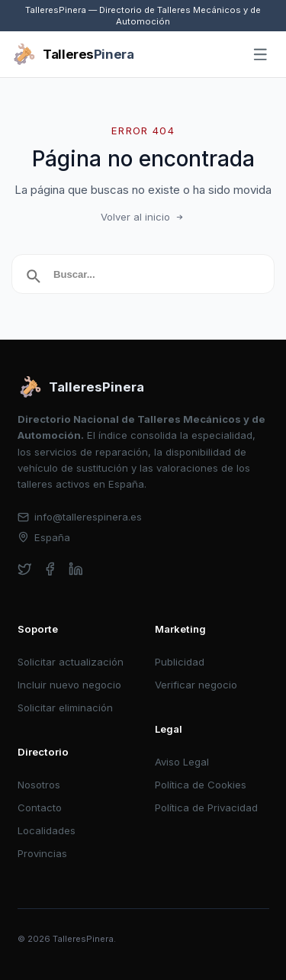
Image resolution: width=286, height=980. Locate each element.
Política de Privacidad (206, 808)
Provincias (42, 853)
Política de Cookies (201, 785)
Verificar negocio (196, 685)
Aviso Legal (182, 762)
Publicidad (180, 662)
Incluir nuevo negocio (69, 685)
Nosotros (39, 785)
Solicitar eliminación (65, 708)
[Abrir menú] (261, 55)
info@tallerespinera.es (80, 517)
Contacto (40, 808)
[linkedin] (76, 569)
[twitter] (25, 569)
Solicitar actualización (71, 662)
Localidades (47, 830)
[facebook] (50, 569)
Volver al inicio (143, 217)
